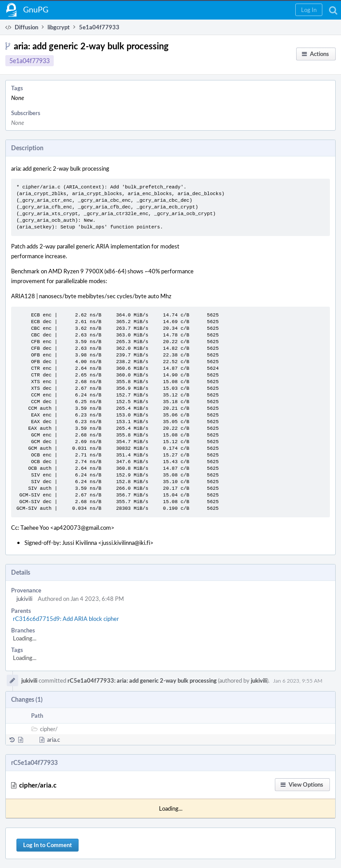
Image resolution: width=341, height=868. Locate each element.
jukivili (24, 599)
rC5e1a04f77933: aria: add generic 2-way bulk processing (142, 680)
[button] (309, 10)
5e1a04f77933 (30, 61)
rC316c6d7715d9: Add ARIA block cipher (66, 619)
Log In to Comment (48, 845)
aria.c (54, 740)
